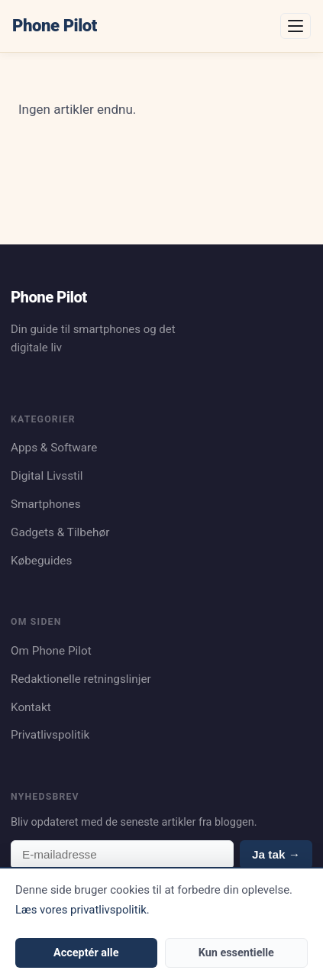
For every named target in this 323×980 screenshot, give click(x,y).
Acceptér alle (86, 953)
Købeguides (41, 561)
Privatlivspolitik (50, 735)
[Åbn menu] (296, 26)
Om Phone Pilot (51, 651)
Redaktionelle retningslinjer (81, 679)
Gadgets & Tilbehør (60, 532)
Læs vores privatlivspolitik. (82, 910)
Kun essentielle (236, 953)
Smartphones (46, 504)
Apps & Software (54, 448)
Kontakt (31, 707)
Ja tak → (276, 854)
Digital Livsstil (47, 476)
